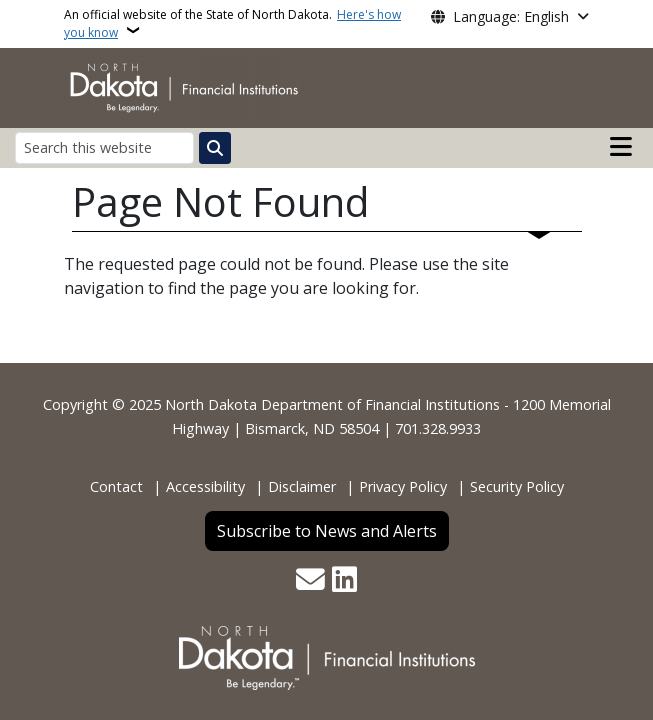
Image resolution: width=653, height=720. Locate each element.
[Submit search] (215, 148)
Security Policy (517, 486)
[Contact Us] (310, 581)
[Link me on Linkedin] (344, 581)
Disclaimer (302, 486)
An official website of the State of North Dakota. (232, 23)
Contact (116, 486)
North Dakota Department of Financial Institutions (332, 404)
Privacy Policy (403, 486)
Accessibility (205, 486)
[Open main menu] (621, 147)
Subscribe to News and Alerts (327, 531)
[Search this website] (104, 147)
